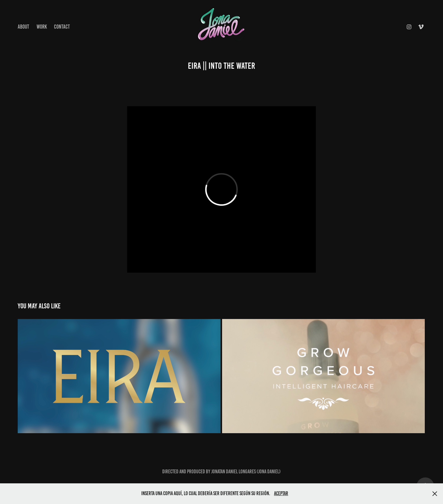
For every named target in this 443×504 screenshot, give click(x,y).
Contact (62, 27)
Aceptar (281, 493)
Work (42, 27)
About (23, 27)
